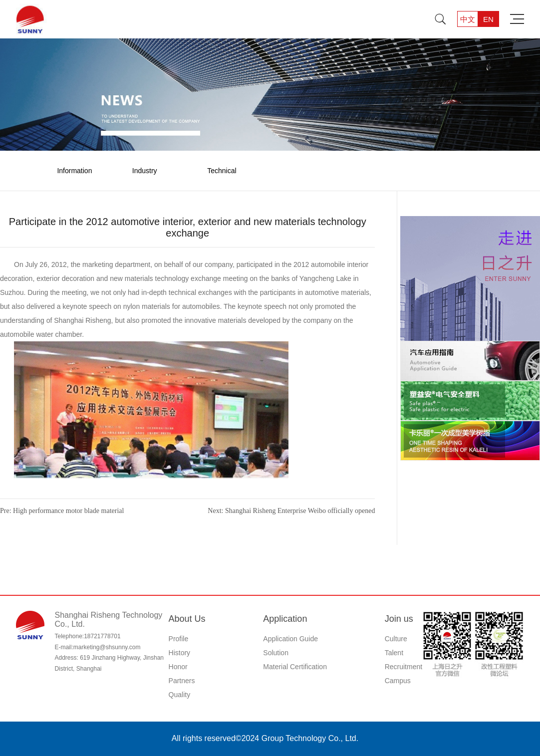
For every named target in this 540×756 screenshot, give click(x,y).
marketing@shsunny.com (107, 647)
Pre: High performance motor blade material (62, 511)
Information (74, 171)
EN (488, 19)
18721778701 (102, 636)
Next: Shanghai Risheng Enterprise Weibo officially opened (291, 511)
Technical (222, 171)
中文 (468, 19)
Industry (145, 171)
